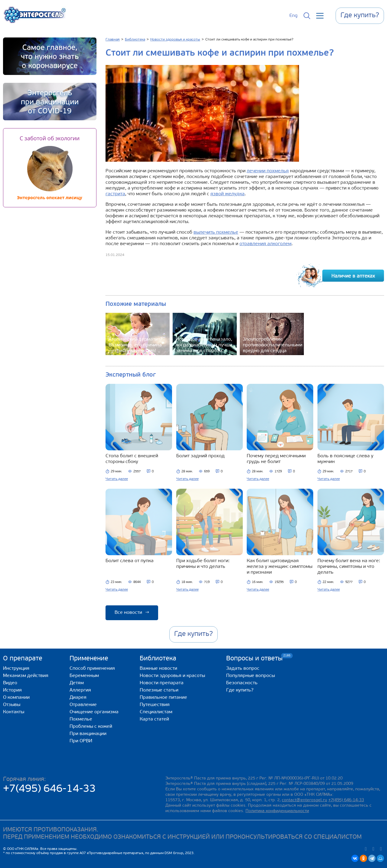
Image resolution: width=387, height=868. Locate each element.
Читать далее (117, 479)
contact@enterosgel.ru (304, 800)
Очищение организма (94, 712)
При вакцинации (88, 734)
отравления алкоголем (265, 244)
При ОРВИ (81, 741)
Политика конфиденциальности (277, 811)
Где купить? (240, 690)
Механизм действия (26, 676)
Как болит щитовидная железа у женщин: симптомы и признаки (280, 567)
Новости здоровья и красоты (172, 676)
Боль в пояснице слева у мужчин (345, 459)
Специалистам (156, 712)
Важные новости (158, 669)
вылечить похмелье (216, 232)
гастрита (115, 194)
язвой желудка (228, 194)
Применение (89, 659)
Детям (77, 683)
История (12, 690)
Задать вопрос (243, 669)
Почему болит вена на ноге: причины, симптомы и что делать (349, 567)
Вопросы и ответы (254, 658)
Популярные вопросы (250, 676)
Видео (10, 683)
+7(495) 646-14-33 (49, 789)
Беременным (84, 676)
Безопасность (242, 683)
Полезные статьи (159, 690)
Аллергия (80, 690)
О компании (16, 698)
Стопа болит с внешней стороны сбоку (132, 459)
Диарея (78, 698)
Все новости (132, 613)
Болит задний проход (200, 456)
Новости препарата (162, 683)
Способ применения (92, 669)
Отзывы (12, 705)
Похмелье (81, 719)
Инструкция (16, 669)
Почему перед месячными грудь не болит (276, 459)
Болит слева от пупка (130, 561)
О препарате (23, 659)
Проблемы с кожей (91, 727)
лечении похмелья (268, 171)
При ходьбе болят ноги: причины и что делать (203, 564)
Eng (293, 16)
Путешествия (155, 705)
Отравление (83, 705)
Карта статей (154, 719)
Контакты (14, 712)
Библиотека (158, 659)
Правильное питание (163, 698)
